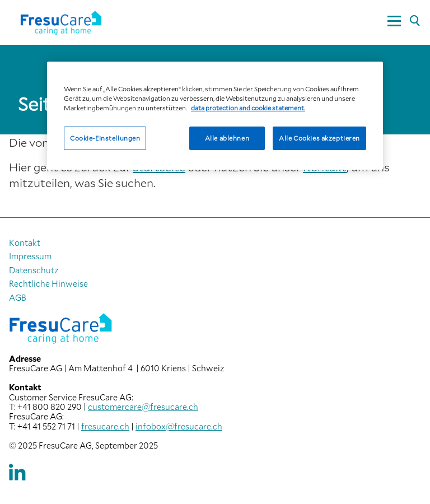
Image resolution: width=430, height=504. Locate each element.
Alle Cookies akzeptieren (319, 138)
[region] (215, 116)
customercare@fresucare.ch (143, 407)
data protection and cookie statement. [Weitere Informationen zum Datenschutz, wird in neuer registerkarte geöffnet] (248, 108)
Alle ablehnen (227, 138)
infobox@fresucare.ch (179, 426)
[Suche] (414, 21)
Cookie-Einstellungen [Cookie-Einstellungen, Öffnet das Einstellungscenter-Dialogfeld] (105, 138)
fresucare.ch (105, 426)
